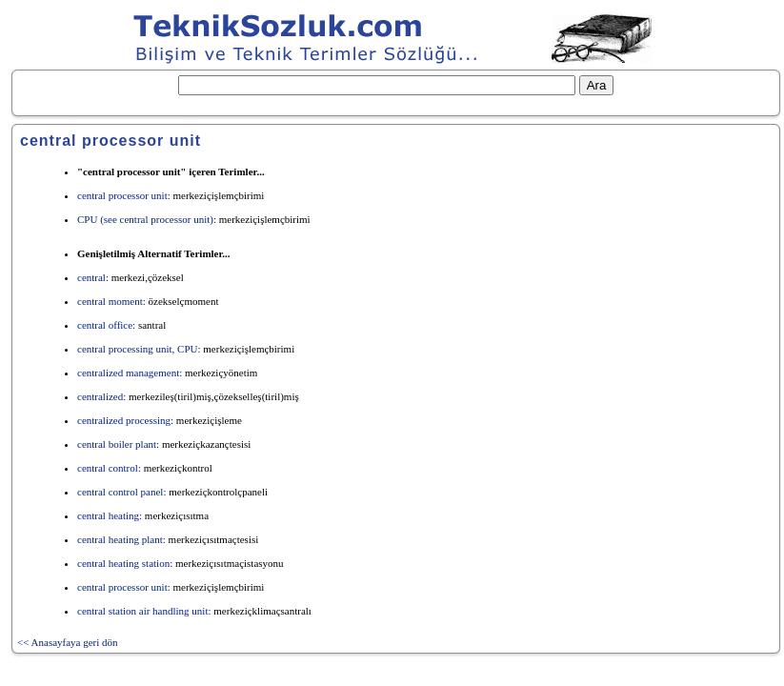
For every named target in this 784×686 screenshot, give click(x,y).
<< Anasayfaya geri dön (68, 642)
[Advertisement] (585, 252)
